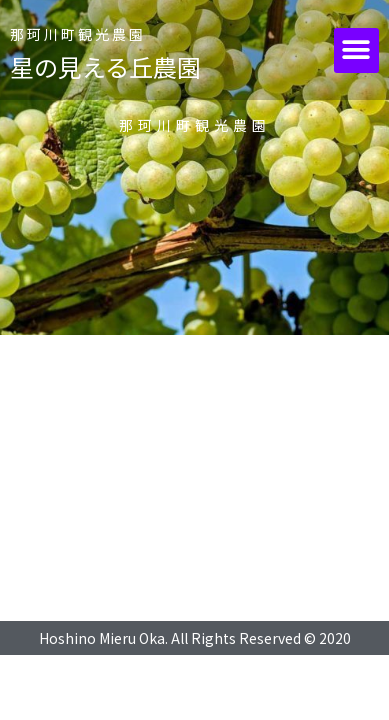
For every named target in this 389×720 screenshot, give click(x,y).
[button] (356, 50)
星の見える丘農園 (105, 66)
